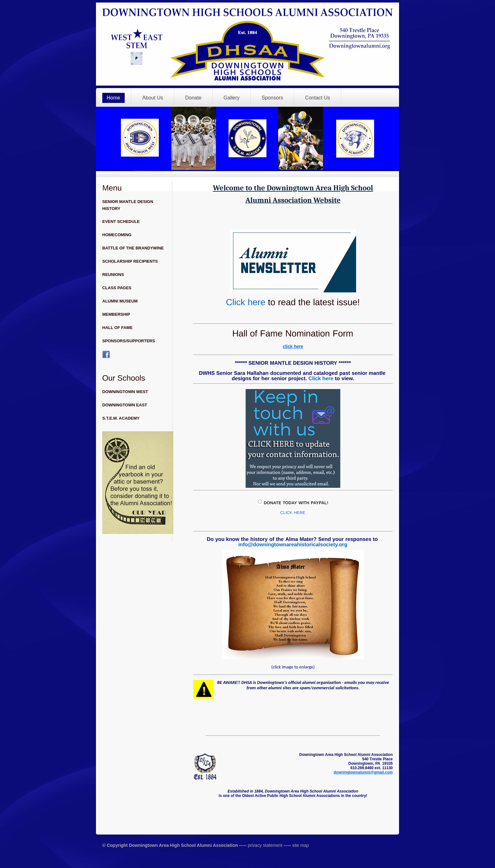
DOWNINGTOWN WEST (125, 392)
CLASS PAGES (117, 288)
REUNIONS (113, 275)
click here (293, 346)
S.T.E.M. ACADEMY (121, 418)
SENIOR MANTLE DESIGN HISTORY (128, 205)
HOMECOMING (117, 235)
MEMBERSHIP (116, 314)
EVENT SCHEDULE (121, 221)
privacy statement (265, 845)
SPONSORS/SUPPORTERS (129, 341)
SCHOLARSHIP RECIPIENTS (130, 261)
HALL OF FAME (117, 328)
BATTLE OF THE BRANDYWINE (133, 248)
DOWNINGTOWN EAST (125, 405)
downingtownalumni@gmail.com (363, 772)
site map (300, 845)
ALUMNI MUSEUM (120, 301)
